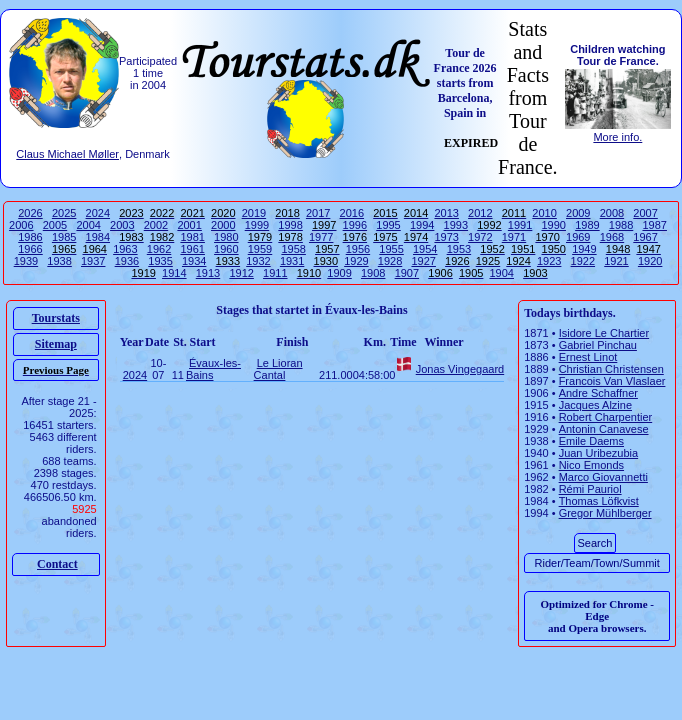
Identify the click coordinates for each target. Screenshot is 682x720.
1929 (356, 261)
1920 (650, 261)
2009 (578, 213)
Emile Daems (591, 441)
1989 (587, 225)
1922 (583, 261)
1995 (388, 225)
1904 (502, 273)
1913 (208, 273)
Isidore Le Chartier (604, 333)
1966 (30, 249)
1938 (59, 261)
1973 (446, 237)
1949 (584, 249)
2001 (189, 225)
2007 (645, 213)
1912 (241, 273)
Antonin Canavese (604, 429)
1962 (159, 249)
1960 (226, 249)
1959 (260, 249)
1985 (64, 237)
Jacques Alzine (595, 405)
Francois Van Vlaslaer (612, 381)
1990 (554, 225)
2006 (21, 225)
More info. (617, 137)
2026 (30, 213)
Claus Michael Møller (67, 154)
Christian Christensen (611, 369)
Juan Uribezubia (599, 453)
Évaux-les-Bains (213, 369)
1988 (621, 225)
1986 (30, 237)
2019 (254, 213)
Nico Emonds (591, 465)
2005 (55, 225)
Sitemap (56, 344)
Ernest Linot (588, 357)
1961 (192, 249)
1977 (321, 237)
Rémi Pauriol (590, 489)
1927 (423, 261)
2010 (544, 213)
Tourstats (56, 318)
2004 (88, 225)
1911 (275, 273)
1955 (391, 249)
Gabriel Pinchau (598, 345)
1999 (257, 225)
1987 (654, 225)
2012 (480, 213)
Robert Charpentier (606, 417)
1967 (645, 237)
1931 (292, 261)
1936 (127, 261)
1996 (355, 225)
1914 (174, 273)
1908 (373, 273)
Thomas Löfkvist (599, 501)
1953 (459, 249)
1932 (258, 261)
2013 (446, 213)
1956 (358, 249)
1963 (125, 249)
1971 (514, 237)
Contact (57, 564)
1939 (26, 261)
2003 (122, 225)
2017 (318, 213)
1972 (480, 237)
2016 (352, 213)
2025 (64, 213)
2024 (98, 213)
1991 (520, 225)
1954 (425, 249)
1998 (290, 225)
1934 (194, 261)
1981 (192, 237)
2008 (612, 213)
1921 (616, 261)
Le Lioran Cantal (278, 369)
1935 (160, 261)
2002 (156, 225)
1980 (226, 237)
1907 (407, 273)
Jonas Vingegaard (460, 369)
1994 (422, 225)
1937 (93, 261)
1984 (98, 237)
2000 (223, 225)
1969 (578, 237)
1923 (549, 261)
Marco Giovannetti (603, 477)
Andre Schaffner (598, 393)
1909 (339, 273)
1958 (293, 249)
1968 (612, 237)
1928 (390, 261)
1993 (456, 225)
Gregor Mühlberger (605, 513)
